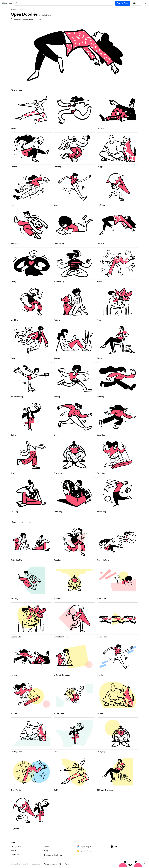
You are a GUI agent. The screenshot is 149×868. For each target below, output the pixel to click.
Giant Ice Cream (61, 637)
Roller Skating (17, 397)
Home (13, 10)
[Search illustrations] (74, 3)
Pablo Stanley (47, 15)
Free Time (101, 598)
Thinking (14, 512)
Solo (56, 752)
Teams (47, 846)
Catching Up (16, 560)
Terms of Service (51, 864)
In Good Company (62, 675)
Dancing (58, 167)
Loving (14, 282)
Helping (14, 675)
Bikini (56, 128)
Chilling (100, 128)
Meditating (59, 282)
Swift (56, 790)
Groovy (57, 205)
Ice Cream (101, 205)
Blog (46, 851)
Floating (14, 598)
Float (13, 205)
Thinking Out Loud (105, 790)
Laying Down (59, 243)
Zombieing (102, 512)
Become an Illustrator (53, 855)
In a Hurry (101, 675)
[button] (18, 3)
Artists (29, 3)
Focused (58, 598)
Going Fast (102, 637)
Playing (14, 358)
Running (101, 397)
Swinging (101, 473)
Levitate (101, 243)
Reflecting (102, 358)
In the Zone (59, 713)
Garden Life (16, 637)
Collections (22, 10)
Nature (100, 713)
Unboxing (58, 512)
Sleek (56, 435)
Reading (58, 358)
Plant (99, 320)
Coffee (14, 167)
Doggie (100, 167)
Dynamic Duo (103, 560)
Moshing (14, 320)
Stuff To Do (16, 790)
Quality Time (16, 752)
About (13, 851)
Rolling (57, 397)
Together (15, 828)
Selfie (13, 435)
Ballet (13, 128)
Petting (57, 320)
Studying (58, 473)
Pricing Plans (16, 846)
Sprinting (101, 435)
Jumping (14, 243)
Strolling (14, 473)
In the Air (15, 713)
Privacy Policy (64, 864)
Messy (100, 282)
